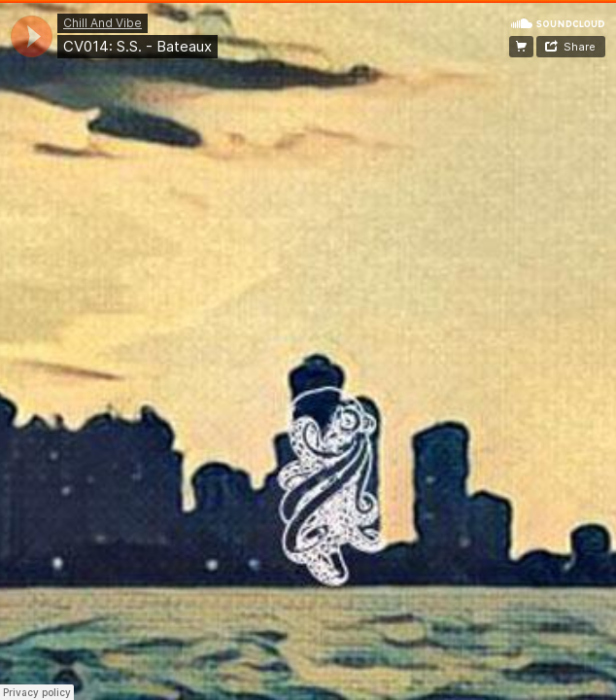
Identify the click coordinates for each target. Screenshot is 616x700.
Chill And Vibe (103, 23)
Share (580, 47)
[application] (32, 36)
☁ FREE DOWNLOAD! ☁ (521, 47)
